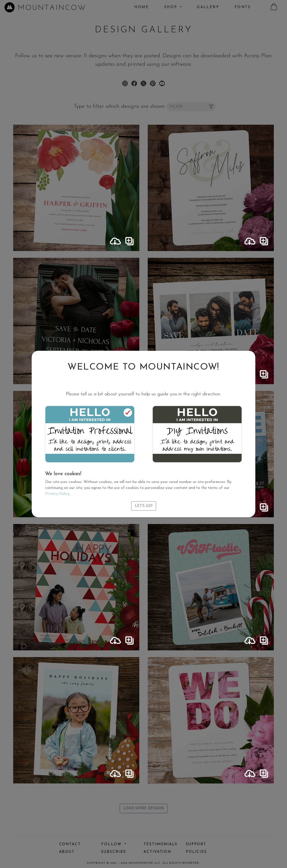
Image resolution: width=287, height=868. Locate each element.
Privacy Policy (57, 494)
